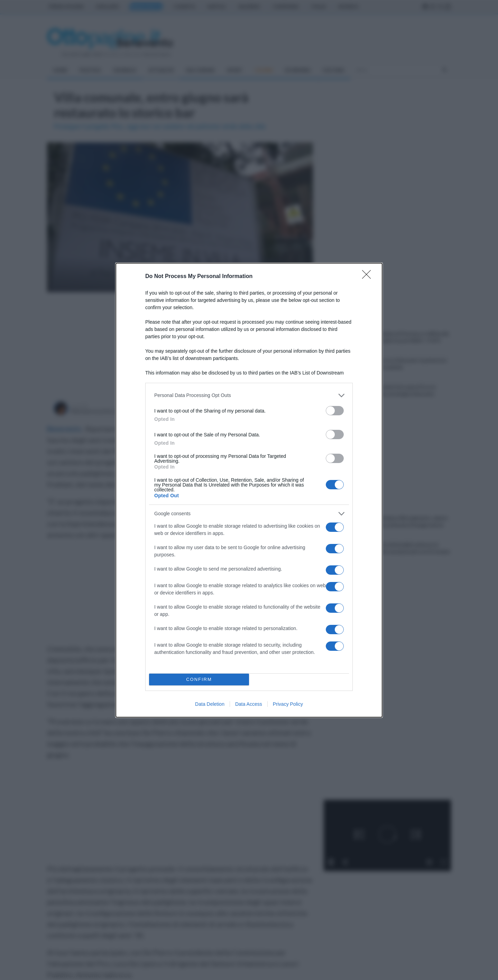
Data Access (249, 704)
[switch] (335, 411)
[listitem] (249, 395)
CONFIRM (199, 679)
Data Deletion (210, 704)
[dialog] (249, 490)
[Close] (369, 277)
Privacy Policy (288, 704)
